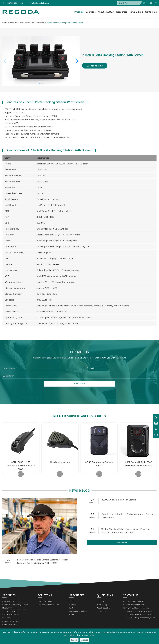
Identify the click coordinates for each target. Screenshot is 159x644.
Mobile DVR (7, 608)
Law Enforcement (45, 601)
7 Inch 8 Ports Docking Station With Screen (65, 23)
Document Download (78, 611)
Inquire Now (95, 66)
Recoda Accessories (10, 621)
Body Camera (8, 601)
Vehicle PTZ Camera (11, 614)
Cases (72, 614)
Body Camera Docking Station (32, 23)
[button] (77, 61)
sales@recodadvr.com (39, 3)
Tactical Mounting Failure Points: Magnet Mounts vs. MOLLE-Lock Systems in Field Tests (126, 531)
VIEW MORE (122, 542)
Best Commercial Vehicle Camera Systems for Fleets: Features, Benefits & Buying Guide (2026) (43, 561)
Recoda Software (9, 624)
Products (79, 12)
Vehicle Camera (9, 611)
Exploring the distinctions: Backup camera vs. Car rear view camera (128, 516)
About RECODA (106, 12)
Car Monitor (7, 618)
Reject (74, 640)
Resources (122, 12)
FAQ (71, 608)
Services (73, 605)
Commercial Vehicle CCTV (48, 605)
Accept (85, 640)
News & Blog (136, 12)
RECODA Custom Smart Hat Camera (119, 500)
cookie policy (74, 635)
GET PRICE (79, 384)
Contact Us (151, 12)
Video (72, 601)
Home (5, 23)
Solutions (91, 12)
